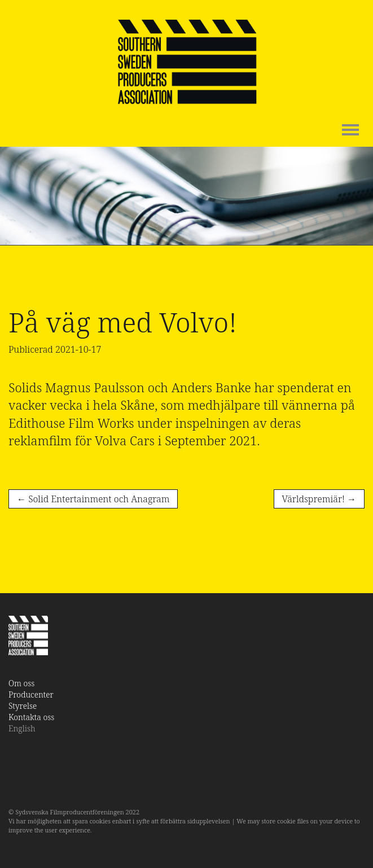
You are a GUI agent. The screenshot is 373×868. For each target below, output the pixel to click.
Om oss (21, 683)
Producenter (31, 694)
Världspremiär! (319, 499)
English (22, 728)
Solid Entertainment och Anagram (93, 499)
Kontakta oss (31, 717)
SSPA (187, 62)
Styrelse (23, 706)
